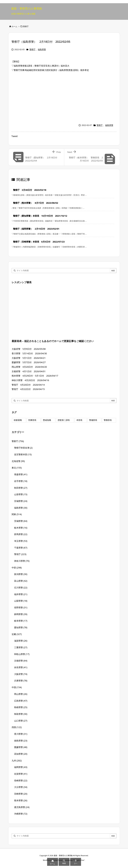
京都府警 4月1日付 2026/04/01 (29, 371)
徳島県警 (21, 741)
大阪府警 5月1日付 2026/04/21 (29, 358)
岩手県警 (21, 481)
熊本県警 (21, 800)
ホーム (14, 26)
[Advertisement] (64, 97)
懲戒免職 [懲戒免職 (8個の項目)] (47, 420)
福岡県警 (21, 767)
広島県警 (21, 701)
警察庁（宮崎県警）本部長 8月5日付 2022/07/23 (39, 242)
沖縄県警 (21, 814)
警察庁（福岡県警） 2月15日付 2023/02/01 (36, 229)
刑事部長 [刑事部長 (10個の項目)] (32, 420)
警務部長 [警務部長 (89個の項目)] (108, 420)
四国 (17, 727)
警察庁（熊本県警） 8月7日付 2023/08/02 (36, 203)
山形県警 (21, 494)
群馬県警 (21, 534)
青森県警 (21, 474)
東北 (17, 468)
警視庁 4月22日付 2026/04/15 (28, 389)
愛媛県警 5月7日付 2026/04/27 (29, 362)
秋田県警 (21, 488)
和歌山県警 (22, 654)
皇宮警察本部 (23, 454)
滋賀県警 (21, 641)
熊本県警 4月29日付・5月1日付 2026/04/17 (35, 376)
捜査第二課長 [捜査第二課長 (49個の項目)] (64, 420)
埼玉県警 (21, 541)
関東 (17, 514)
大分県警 (21, 787)
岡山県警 (21, 694)
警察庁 (26, 26)
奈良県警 (21, 667)
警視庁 (20, 554)
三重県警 (21, 647)
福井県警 (21, 594)
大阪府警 (21, 674)
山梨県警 (21, 601)
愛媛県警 (21, 747)
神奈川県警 (22, 561)
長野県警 (21, 607)
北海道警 (18, 461)
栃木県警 (21, 528)
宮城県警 (21, 501)
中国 (17, 687)
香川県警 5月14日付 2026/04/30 (29, 353)
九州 (17, 761)
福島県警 (42, 49)
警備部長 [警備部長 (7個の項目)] (93, 420)
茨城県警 (21, 521)
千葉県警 (21, 548)
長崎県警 (21, 780)
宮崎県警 (21, 794)
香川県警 (21, 734)
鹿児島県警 (22, 807)
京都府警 (21, 661)
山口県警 (21, 721)
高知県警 (21, 754)
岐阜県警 (21, 621)
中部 (17, 568)
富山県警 (21, 581)
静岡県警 (21, 614)
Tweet (15, 136)
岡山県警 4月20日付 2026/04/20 (29, 367)
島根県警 (21, 707)
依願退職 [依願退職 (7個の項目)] (18, 420)
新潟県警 (21, 574)
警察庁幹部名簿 (23, 448)
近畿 (17, 634)
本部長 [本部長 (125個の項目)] (79, 420)
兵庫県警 (21, 681)
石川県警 (21, 588)
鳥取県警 (21, 714)
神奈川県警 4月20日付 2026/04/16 (30, 380)
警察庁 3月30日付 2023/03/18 (30, 190)
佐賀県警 (21, 774)
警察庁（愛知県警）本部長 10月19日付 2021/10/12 (40, 216)
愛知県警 (21, 627)
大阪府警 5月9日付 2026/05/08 (29, 349)
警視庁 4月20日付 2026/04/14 (28, 385)
